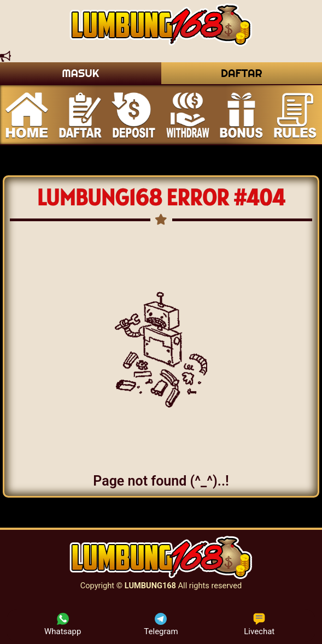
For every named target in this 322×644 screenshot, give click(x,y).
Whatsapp (63, 625)
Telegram (161, 625)
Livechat (259, 625)
